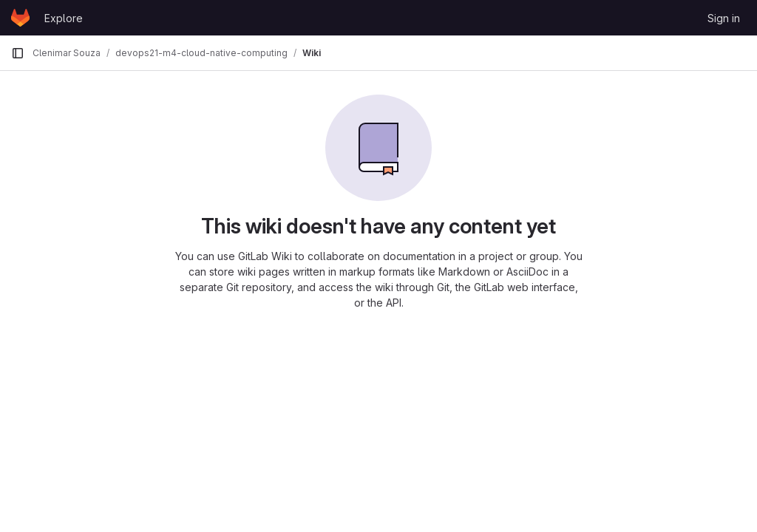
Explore (64, 18)
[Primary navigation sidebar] (18, 53)
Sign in (724, 18)
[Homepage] (20, 18)
